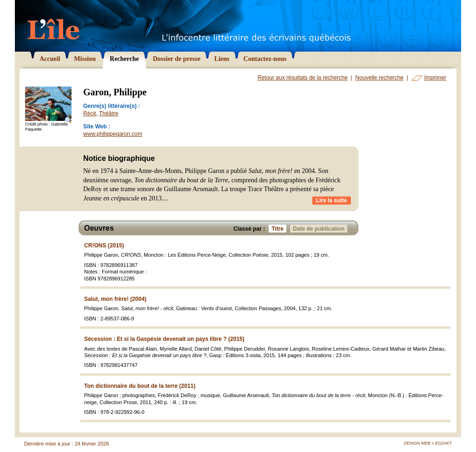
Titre (279, 229)
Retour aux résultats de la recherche (303, 78)
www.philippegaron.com (113, 134)
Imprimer (435, 78)
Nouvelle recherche (379, 78)
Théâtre (109, 113)
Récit (89, 113)
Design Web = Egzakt (428, 443)
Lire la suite (332, 200)
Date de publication (320, 229)
